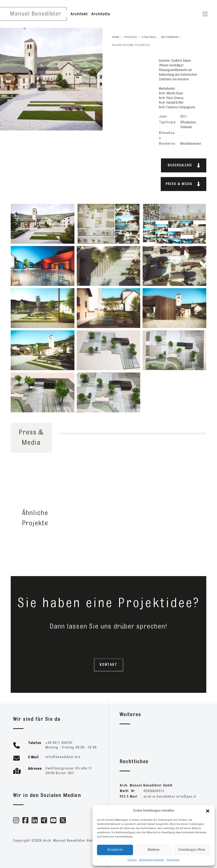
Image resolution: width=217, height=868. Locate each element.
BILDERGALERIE (184, 165)
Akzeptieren (115, 850)
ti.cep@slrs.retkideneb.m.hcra (170, 797)
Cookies (132, 860)
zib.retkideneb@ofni (63, 757)
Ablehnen (154, 850)
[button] (208, 811)
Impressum (173, 860)
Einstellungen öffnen (192, 850)
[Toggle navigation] (205, 14)
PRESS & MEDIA (183, 184)
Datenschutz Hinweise (152, 860)
